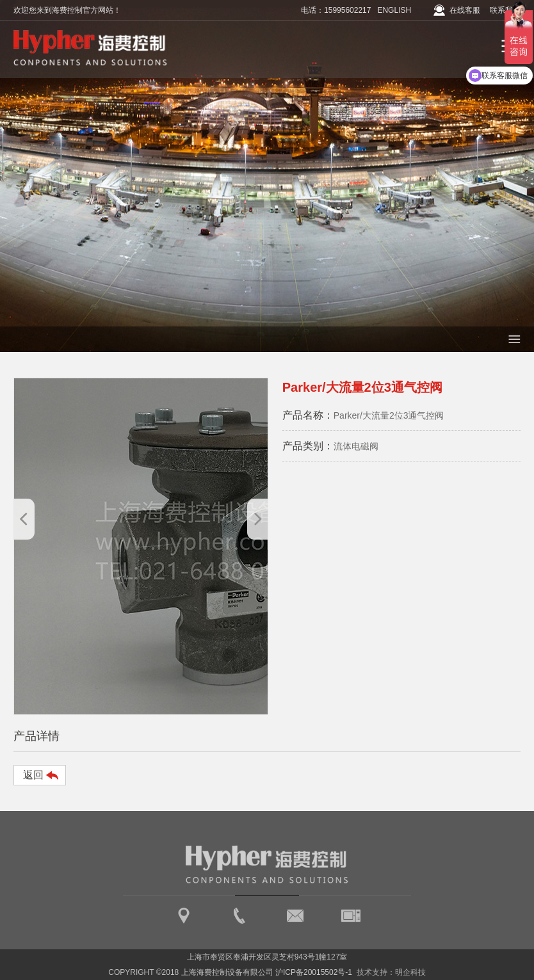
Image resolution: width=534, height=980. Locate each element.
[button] (257, 519)
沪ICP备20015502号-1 (314, 972)
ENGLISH (394, 10)
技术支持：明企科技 (391, 972)
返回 (33, 775)
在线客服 (465, 10)
